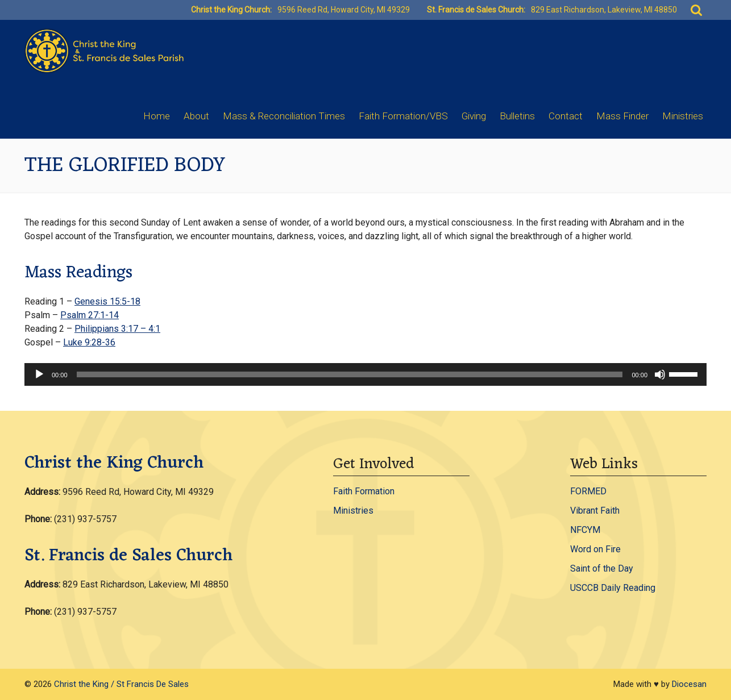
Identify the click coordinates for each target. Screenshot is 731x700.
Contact (566, 116)
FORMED (588, 491)
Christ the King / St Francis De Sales (121, 684)
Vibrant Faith (595, 511)
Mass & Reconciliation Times (284, 116)
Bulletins (517, 116)
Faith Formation (364, 491)
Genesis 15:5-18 (107, 301)
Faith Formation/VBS (403, 116)
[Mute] (660, 374)
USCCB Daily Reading (613, 588)
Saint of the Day (602, 568)
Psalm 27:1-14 (90, 315)
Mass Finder (622, 116)
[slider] (350, 374)
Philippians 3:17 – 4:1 (117, 329)
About (196, 116)
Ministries (683, 116)
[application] (365, 374)
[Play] (39, 374)
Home (157, 116)
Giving (474, 116)
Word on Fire (595, 549)
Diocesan (689, 684)
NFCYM (585, 530)
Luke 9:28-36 (89, 342)
